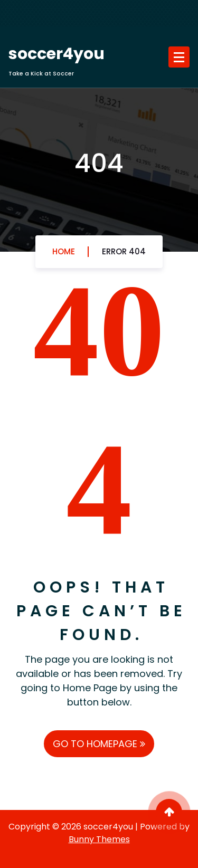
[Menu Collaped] (179, 57)
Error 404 (124, 251)
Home (64, 251)
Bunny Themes (99, 839)
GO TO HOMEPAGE (99, 744)
